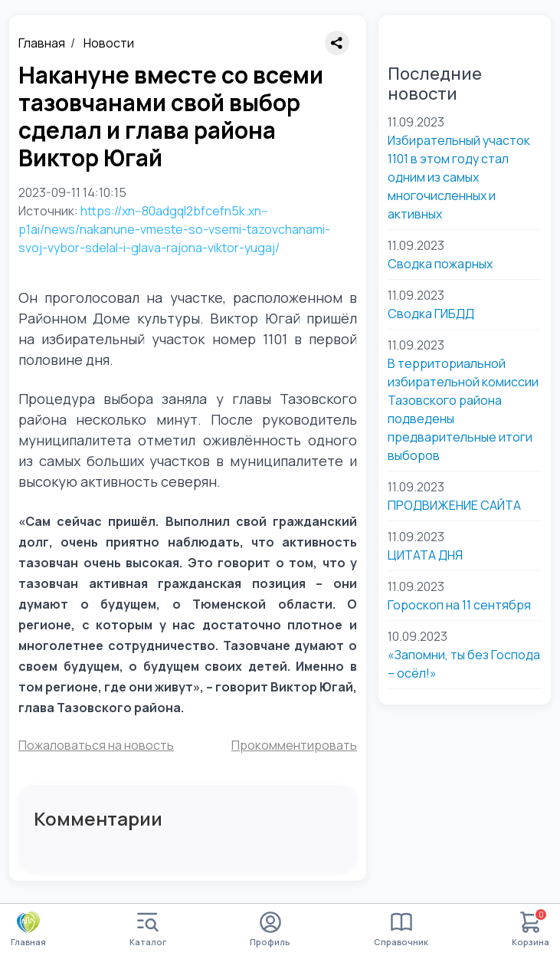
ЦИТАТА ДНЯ (425, 555)
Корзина (531, 929)
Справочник (401, 929)
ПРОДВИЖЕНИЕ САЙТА (454, 505)
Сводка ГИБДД (431, 314)
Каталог (148, 929)
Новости (109, 43)
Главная (42, 43)
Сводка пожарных (440, 264)
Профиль (270, 929)
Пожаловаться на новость (96, 745)
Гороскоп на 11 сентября (459, 605)
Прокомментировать (294, 745)
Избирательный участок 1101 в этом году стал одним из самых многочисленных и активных (459, 177)
